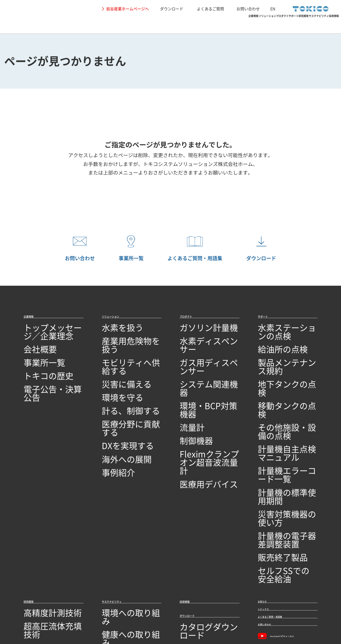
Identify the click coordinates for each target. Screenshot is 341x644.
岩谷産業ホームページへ (128, 9)
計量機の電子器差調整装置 (284, 440)
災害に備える (115, 364)
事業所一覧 (35, 353)
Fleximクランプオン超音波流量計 (209, 410)
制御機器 (189, 396)
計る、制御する (117, 386)
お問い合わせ (248, 9)
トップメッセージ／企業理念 (52, 332)
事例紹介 (111, 429)
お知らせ (268, 484)
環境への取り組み (119, 498)
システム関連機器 (197, 364)
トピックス (270, 498)
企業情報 (111, 24)
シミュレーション (41, 520)
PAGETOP (329, 298)
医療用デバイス (195, 424)
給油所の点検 (271, 343)
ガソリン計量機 (195, 332)
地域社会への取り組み (124, 520)
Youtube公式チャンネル (286, 541)
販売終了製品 (271, 450)
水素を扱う (113, 332)
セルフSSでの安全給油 (281, 461)
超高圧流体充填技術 (44, 509)
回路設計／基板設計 (44, 530)
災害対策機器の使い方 (280, 429)
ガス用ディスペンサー (202, 353)
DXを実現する (116, 407)
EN (273, 9)
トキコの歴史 (37, 364)
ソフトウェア (37, 541)
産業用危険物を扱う (122, 343)
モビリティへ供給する (124, 353)
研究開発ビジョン (41, 552)
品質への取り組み (41, 584)
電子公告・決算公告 (44, 375)
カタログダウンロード (202, 518)
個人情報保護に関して (77, 616)
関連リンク (112, 616)
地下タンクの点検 (276, 364)
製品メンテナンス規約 (280, 353)
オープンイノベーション (48, 563)
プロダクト (186, 24)
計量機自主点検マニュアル (284, 396)
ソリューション (147, 24)
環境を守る (113, 375)
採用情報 (324, 24)
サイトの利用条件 (36, 616)
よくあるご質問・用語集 (285, 512)
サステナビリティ (286, 24)
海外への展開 (115, 418)
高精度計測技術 (39, 498)
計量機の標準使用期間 (280, 418)
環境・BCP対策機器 (199, 375)
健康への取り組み (119, 509)
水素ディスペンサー (200, 343)
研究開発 (247, 24)
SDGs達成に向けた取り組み (129, 530)
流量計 (186, 386)
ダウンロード (172, 9)
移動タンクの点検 (276, 375)
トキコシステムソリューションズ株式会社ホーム (198, 164)
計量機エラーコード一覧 (282, 407)
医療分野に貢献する (122, 396)
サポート (218, 24)
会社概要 (32, 343)
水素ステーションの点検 (282, 332)
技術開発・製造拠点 (44, 573)
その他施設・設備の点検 (282, 386)
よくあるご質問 (210, 9)
